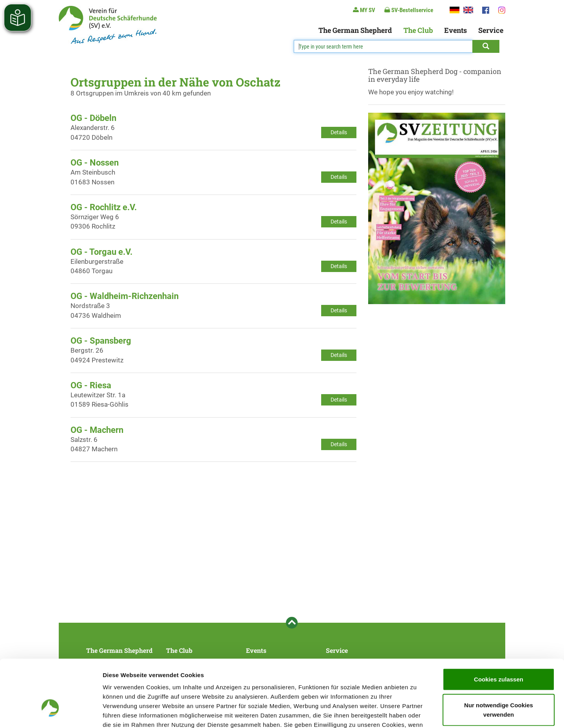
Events (456, 30)
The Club (418, 30)
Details (339, 132)
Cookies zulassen (499, 626)
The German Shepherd (355, 30)
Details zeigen (417, 713)
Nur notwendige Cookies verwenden (499, 657)
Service (491, 30)
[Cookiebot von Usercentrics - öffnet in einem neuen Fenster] (51, 713)
